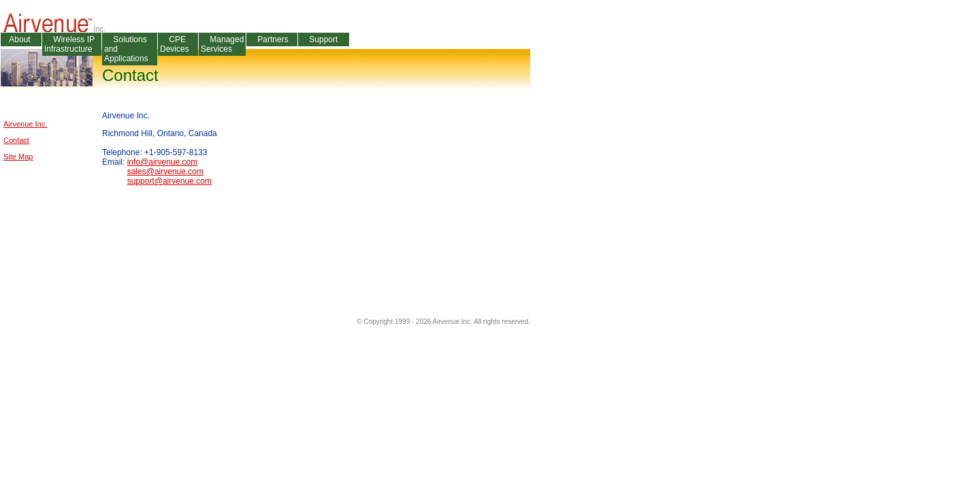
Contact (16, 140)
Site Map (18, 157)
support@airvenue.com (169, 181)
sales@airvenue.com (165, 171)
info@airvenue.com (163, 162)
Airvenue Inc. (25, 124)
